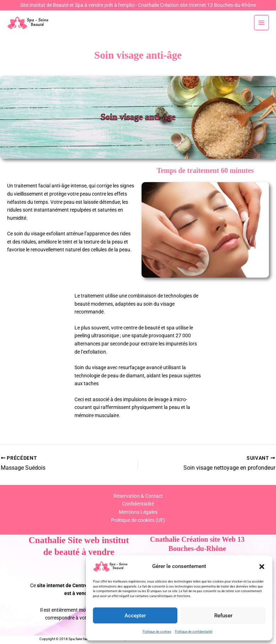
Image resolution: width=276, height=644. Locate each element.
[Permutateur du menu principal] (262, 23)
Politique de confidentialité (194, 632)
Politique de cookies (157, 632)
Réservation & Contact (138, 496)
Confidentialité (138, 504)
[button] (262, 567)
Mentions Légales (138, 512)
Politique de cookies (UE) (138, 520)
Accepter (135, 616)
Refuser (223, 616)
